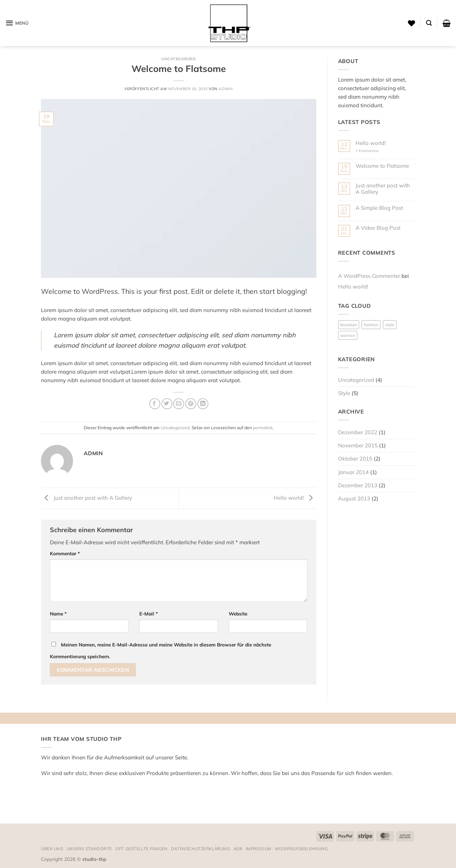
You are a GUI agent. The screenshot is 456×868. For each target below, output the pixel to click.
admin (226, 89)
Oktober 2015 (355, 459)
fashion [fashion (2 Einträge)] (371, 325)
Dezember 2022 (358, 432)
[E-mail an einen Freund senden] (179, 404)
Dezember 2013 (358, 485)
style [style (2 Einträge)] (390, 325)
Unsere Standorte (89, 849)
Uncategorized (178, 59)
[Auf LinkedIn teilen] (203, 404)
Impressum (259, 849)
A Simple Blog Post (379, 208)
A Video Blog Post (378, 228)
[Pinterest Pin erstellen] (191, 404)
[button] (17, 23)
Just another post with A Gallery (87, 498)
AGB (238, 849)
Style (344, 393)
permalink (263, 428)
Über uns (52, 849)
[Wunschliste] (411, 23)
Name (58, 614)
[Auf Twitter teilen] (167, 404)
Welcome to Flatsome (382, 166)
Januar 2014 (353, 472)
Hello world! (295, 498)
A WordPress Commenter (369, 276)
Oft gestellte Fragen (142, 849)
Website (238, 614)
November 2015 (358, 445)
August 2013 (354, 498)
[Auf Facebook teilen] (155, 404)
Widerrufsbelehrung (301, 849)
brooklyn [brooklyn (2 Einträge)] (349, 325)
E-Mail (149, 614)
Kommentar (65, 553)
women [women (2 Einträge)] (348, 335)
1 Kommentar (372, 151)
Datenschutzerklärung (201, 849)
